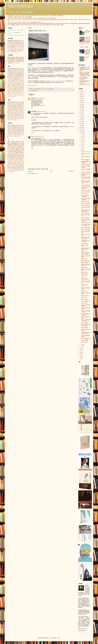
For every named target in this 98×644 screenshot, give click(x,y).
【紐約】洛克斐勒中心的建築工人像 (85, 249)
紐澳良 (13, 91)
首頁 (64, 16)
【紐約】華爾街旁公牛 (85, 301)
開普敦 (17, 94)
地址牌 (20, 44)
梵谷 (41, 25)
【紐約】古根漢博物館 (85, 230)
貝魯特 (12, 87)
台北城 (13, 128)
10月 (82, 137)
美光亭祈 (33, 98)
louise (13, 153)
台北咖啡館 (10, 24)
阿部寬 (11, 152)
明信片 (63, 24)
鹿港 (19, 135)
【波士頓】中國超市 (85, 160)
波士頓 (9, 77)
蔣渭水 (9, 148)
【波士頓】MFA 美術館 (86, 190)
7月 (82, 142)
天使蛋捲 (19, 148)
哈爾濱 (15, 95)
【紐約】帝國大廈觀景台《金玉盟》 (85, 225)
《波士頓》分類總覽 (84, 47)
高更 (38, 25)
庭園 (34, 24)
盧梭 (14, 170)
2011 (81, 120)
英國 (17, 104)
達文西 (19, 164)
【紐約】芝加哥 (84, 298)
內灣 (15, 136)
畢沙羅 (12, 169)
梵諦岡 (17, 112)
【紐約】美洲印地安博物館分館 (85, 306)
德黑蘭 (13, 85)
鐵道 (32, 24)
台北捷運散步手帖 (19, 62)
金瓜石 (28, 22)
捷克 (16, 105)
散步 (9, 57)
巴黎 (33, 20)
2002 (81, 353)
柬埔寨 (13, 107)
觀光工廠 (78, 24)
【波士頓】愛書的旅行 (85, 205)
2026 (81, 91)
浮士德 (10, 170)
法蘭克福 (71, 20)
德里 (19, 82)
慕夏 (44, 25)
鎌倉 (18, 77)
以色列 (9, 18)
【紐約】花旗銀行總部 (85, 228)
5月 (82, 146)
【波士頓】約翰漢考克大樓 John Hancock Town (85, 182)
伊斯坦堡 (29, 20)
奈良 (20, 20)
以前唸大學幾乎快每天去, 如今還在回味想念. (85, 81)
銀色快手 (18, 170)
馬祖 (39, 22)
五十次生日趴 (21, 48)
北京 (8, 20)
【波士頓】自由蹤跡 (85, 202)
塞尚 (20, 169)
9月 (82, 139)
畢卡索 (51, 25)
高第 (14, 154)
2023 (81, 97)
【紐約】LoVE (84, 291)
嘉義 (16, 134)
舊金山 (17, 91)
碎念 (12, 42)
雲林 (17, 81)
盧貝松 (20, 157)
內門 (10, 136)
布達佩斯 (14, 86)
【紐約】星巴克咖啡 (85, 218)
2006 (81, 129)
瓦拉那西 (15, 82)
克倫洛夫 (9, 86)
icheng (9, 160)
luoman (50, 638)
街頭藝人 (52, 24)
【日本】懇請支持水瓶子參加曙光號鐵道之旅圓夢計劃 (87, 52)
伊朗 (23, 18)
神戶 (23, 20)
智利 (55, 18)
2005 (81, 131)
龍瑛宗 (62, 25)
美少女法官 (15, 161)
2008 (81, 125)
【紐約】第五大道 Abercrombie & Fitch (85, 279)
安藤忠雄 (18, 150)
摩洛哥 (45, 18)
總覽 (8, 16)
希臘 (13, 109)
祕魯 (52, 18)
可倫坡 (12, 95)
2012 (81, 118)
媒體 (28, 16)
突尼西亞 (20, 119)
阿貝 (16, 146)
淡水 (10, 131)
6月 (82, 144)
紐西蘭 (16, 120)
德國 (20, 105)
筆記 (18, 45)
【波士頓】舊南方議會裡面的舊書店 (85, 211)
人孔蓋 (20, 49)
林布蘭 (20, 165)
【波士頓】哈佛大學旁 (85, 164)
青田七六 (48, 16)
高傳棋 (16, 158)
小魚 (20, 143)
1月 (82, 346)
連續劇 (74, 24)
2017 (81, 108)
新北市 (17, 69)
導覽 (26, 16)
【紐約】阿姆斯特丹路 (85, 338)
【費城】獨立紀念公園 (85, 261)
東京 (14, 20)
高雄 (19, 130)
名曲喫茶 (19, 24)
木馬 (23, 145)
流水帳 (32, 16)
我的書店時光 (10, 63)
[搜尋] (17, 33)
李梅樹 (16, 165)
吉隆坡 (16, 93)
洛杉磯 (9, 91)
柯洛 (23, 169)
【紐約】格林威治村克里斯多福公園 (85, 333)
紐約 (88, 20)
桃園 (15, 130)
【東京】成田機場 (84, 340)
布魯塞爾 (15, 89)
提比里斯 (15, 90)
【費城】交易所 (84, 259)
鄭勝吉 (18, 156)
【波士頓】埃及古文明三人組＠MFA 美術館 (85, 178)
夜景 (9, 46)
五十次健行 (19, 46)
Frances (9, 153)
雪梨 (14, 97)
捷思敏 (17, 149)
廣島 (10, 75)
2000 (81, 357)
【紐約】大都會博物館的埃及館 (85, 312)
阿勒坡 (16, 87)
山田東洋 (12, 165)
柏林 (63, 20)
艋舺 (20, 132)
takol (23, 162)
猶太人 (15, 157)
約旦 (15, 83)
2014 (81, 114)
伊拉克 (12, 120)
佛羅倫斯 (44, 20)
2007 (81, 127)
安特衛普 (20, 93)
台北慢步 (23, 17)
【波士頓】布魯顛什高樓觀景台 (85, 175)
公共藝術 (58, 24)
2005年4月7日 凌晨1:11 (40, 98)
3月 (82, 150)
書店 (46, 24)
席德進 (11, 172)
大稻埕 (12, 22)
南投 (12, 134)
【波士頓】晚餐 (84, 194)
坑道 (36, 24)
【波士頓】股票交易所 (85, 185)
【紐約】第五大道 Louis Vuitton (84, 275)
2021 (81, 101)
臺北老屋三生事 (17, 17)
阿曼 (12, 18)
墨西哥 (19, 117)
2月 (82, 345)
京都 (17, 20)
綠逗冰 (40, 16)
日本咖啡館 (24, 24)
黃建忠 (22, 156)
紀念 (23, 42)
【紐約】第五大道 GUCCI (84, 285)
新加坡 (19, 89)
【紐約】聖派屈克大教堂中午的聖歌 (85, 325)
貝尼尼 (15, 164)
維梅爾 (12, 158)
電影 (67, 24)
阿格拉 (10, 83)
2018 (81, 106)
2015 (81, 112)
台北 (8, 22)
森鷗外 (19, 168)
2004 (81, 349)
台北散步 (28, 24)
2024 (81, 95)
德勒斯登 (67, 20)
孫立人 (22, 160)
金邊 (22, 85)
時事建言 (12, 59)
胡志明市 (10, 97)
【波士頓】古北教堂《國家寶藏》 (85, 196)
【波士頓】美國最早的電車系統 (85, 188)
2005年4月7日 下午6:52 (41, 111)
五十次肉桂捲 (11, 48)
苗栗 (19, 134)
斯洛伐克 (41, 18)
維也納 (56, 20)
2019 (81, 104)
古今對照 (11, 49)
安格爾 (21, 166)
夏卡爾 (47, 25)
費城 (23, 82)
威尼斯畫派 (87, 24)
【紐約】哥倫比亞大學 (85, 223)
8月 (82, 141)
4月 (82, 148)
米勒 (29, 25)
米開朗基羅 (13, 25)
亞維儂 (10, 89)
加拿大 (12, 117)
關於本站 (12, 16)
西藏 (16, 113)
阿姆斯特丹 (22, 87)
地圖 (44, 16)
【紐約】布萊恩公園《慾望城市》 (85, 241)
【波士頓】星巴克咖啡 (85, 203)
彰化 (11, 135)
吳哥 (26, 20)
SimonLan (19, 154)
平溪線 (24, 22)
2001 (81, 355)
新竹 (23, 128)
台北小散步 (16, 63)
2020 (81, 102)
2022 (81, 99)
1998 (81, 358)
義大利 (22, 104)
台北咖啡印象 (10, 62)
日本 (17, 102)
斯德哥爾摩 (20, 90)
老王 (19, 161)
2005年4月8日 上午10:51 (39, 137)
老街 (38, 24)
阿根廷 (11, 119)
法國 (12, 104)
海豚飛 (9, 145)
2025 (81, 93)
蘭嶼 (18, 136)
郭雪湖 (55, 25)
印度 (34, 18)
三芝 (13, 136)
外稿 (20, 16)
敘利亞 (16, 18)
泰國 (12, 113)
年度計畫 (36, 16)
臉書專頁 (60, 16)
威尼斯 (39, 20)
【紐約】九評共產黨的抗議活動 (85, 220)
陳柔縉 (16, 169)
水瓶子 (17, 16)
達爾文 (15, 162)
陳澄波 (58, 25)
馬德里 (76, 20)
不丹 (37, 18)
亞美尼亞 (30, 18)
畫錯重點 (20, 50)
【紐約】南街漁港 (84, 296)
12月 (82, 133)
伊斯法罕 (21, 91)
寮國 (21, 112)
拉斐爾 (17, 25)
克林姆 (13, 160)
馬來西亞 (18, 116)
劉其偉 (17, 166)
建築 (18, 41)
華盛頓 (14, 94)
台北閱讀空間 (29, 17)
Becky (32, 137)
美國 (34, 91)
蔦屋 (16, 49)
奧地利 (11, 108)
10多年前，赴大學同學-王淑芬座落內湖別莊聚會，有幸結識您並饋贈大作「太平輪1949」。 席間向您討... (85, 75)
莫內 (35, 25)
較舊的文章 (71, 171)
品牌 (49, 24)
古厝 (40, 24)
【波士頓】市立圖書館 (85, 172)
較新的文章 (31, 171)
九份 (31, 22)
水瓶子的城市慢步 (21, 6)
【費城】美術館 (84, 267)
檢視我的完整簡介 (82, 630)
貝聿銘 (10, 162)
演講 (23, 16)
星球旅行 (55, 16)
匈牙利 (9, 116)
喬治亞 (13, 116)
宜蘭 (8, 128)
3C (21, 45)
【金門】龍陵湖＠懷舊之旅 (87, 32)
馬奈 (32, 25)
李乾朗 (9, 168)
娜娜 (17, 153)
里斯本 (84, 20)
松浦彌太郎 (14, 168)
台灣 (9, 102)
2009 (81, 124)
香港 (20, 78)
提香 (10, 161)
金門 (37, 22)
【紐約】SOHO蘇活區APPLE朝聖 (85, 238)
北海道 (49, 18)
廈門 (19, 86)
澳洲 (22, 116)
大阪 (10, 78)
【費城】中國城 (84, 272)
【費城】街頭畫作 (84, 263)
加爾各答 (9, 93)
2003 (81, 351)
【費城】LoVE (84, 251)
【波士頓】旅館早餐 (85, 213)
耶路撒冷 (19, 83)
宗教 (61, 24)
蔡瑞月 (16, 152)
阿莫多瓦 (10, 154)
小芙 (23, 150)
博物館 (81, 24)
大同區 (16, 22)
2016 (81, 110)
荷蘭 (15, 115)
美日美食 (14, 52)
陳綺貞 (19, 162)
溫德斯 (10, 157)
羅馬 (36, 20)
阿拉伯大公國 (20, 115)
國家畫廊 (51, 20)
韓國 (19, 113)
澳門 (10, 82)
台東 (35, 22)
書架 (17, 42)
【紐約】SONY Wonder (85, 152)
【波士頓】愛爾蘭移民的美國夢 (85, 162)
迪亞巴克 (18, 85)
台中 (17, 71)
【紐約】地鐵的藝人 (85, 323)
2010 (81, 122)
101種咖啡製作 (14, 50)
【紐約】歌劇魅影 (84, 328)
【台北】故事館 (84, 342)
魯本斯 (26, 25)
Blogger (58, 638)
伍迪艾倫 (71, 24)
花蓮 (19, 131)
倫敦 (48, 20)
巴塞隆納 (80, 20)
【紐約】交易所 (84, 303)
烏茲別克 (16, 119)
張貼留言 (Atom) (34, 174)
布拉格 (59, 20)
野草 (51, 16)
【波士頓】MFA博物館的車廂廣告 (85, 199)
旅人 (55, 24)
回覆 (32, 107)
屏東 (12, 132)
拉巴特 (23, 95)
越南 (8, 117)
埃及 (16, 117)
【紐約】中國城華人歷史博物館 (85, 314)
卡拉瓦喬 (22, 25)
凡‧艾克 (13, 166)
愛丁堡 (19, 95)
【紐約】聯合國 (84, 243)
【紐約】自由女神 (84, 299)
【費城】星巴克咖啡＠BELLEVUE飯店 (85, 253)
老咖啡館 (15, 24)
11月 (82, 135)
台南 (33, 22)
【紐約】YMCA (84, 277)
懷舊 (42, 24)
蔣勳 (14, 172)
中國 (11, 105)
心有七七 (18, 142)
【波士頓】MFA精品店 (85, 192)
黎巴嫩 (19, 18)
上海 (11, 20)
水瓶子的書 (10, 17)
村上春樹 (11, 164)
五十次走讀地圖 (11, 45)
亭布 (11, 90)
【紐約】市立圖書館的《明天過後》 (85, 320)
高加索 (26, 18)
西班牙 (22, 107)
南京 (13, 93)
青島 (20, 94)
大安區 (20, 22)
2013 (81, 116)
